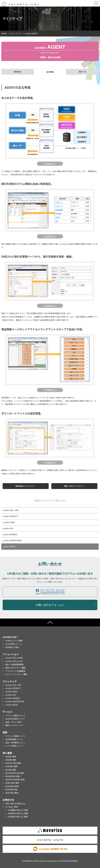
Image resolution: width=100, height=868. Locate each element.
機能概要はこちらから (24, 486)
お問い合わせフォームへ (50, 605)
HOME (4, 33)
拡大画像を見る (50, 164)
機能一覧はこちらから (73, 486)
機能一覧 (82, 72)
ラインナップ (16, 33)
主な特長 (50, 72)
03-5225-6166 (52, 590)
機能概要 (18, 72)
